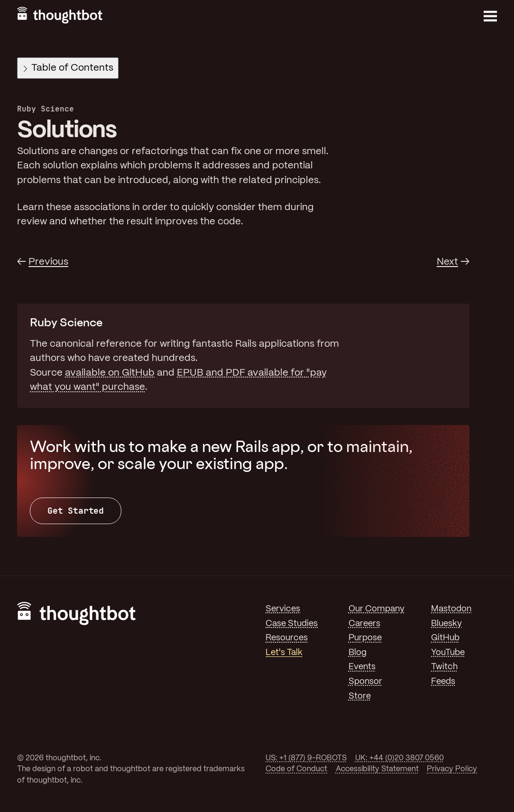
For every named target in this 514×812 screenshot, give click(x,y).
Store (360, 696)
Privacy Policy (452, 769)
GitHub (445, 638)
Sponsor (365, 682)
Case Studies (292, 624)
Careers (364, 624)
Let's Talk (284, 653)
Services (283, 609)
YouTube (448, 653)
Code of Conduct (296, 769)
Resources (287, 638)
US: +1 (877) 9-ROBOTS (306, 758)
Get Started (76, 511)
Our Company (376, 609)
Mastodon (451, 609)
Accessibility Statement (377, 769)
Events (362, 667)
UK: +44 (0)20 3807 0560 (399, 758)
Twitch (444, 667)
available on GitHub (110, 373)
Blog (358, 653)
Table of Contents (69, 68)
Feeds (443, 682)
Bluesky (446, 624)
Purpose (365, 638)
